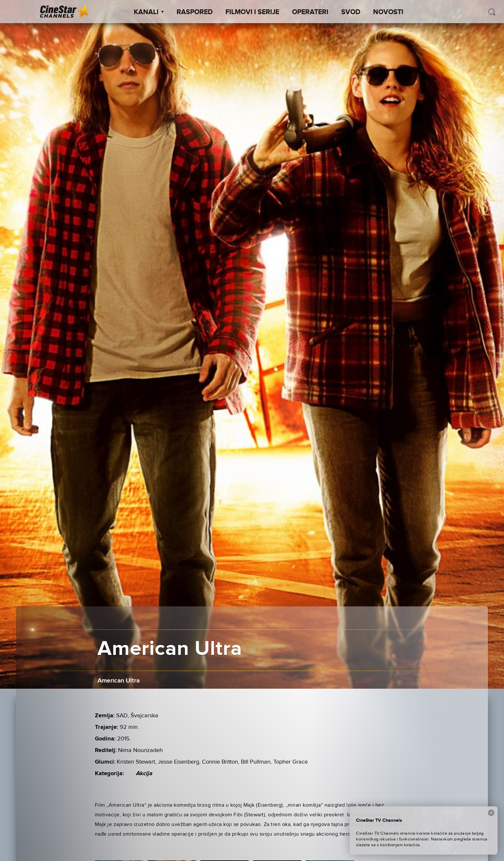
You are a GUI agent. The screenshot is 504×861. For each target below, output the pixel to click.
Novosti (388, 12)
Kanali (149, 12)
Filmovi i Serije (252, 12)
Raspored (195, 12)
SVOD (351, 12)
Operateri (310, 12)
